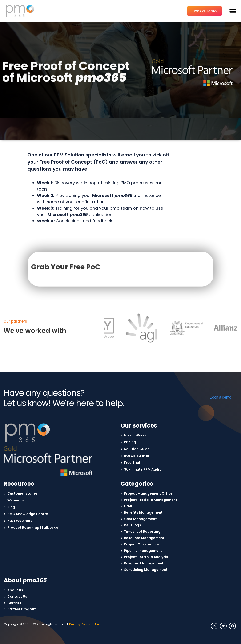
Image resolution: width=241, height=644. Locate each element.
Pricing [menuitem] (130, 442)
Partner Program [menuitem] (22, 609)
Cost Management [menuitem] (140, 519)
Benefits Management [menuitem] (143, 512)
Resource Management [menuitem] (144, 538)
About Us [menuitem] (15, 590)
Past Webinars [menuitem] (20, 521)
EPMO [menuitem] (129, 506)
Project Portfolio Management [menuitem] (151, 500)
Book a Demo (205, 11)
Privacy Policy (80, 624)
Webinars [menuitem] (16, 500)
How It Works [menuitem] (135, 435)
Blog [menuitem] (11, 507)
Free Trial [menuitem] (132, 463)
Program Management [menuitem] (144, 563)
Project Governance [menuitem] (141, 544)
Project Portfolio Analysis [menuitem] (146, 557)
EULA (96, 624)
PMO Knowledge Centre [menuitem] (28, 514)
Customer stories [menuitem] (22, 493)
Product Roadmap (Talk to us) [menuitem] (34, 528)
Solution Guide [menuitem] (137, 449)
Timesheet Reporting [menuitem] (142, 532)
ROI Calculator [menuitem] (137, 456)
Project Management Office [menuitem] (148, 493)
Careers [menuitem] (14, 603)
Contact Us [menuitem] (17, 596)
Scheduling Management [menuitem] (146, 570)
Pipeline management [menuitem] (143, 551)
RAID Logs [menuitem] (133, 525)
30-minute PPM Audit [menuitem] (142, 469)
